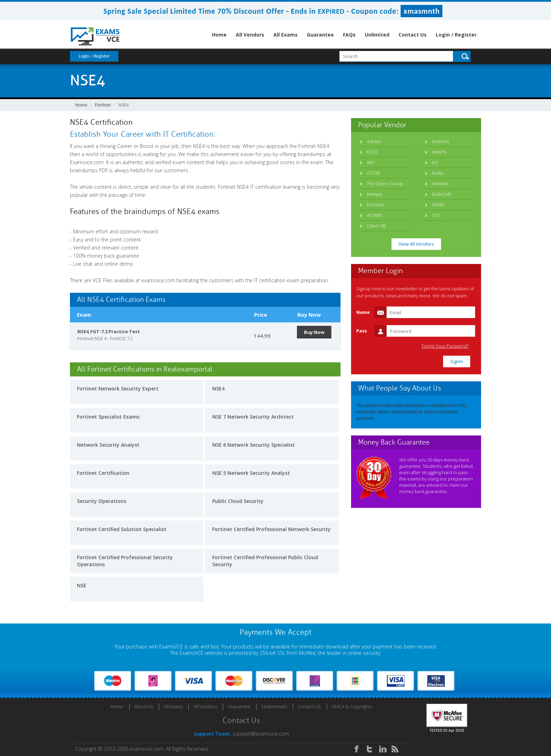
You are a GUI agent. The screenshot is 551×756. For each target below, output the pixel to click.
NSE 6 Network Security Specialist (254, 445)
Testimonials (274, 706)
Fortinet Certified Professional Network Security (271, 529)
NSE (82, 585)
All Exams (286, 35)
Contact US (309, 706)
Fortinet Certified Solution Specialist (122, 529)
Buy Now (314, 332)
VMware (440, 183)
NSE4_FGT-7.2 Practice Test (109, 331)
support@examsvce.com (261, 734)
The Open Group (385, 183)
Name (363, 312)
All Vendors (250, 35)
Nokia (438, 173)
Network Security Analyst (108, 445)
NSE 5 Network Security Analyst (251, 473)
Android (440, 141)
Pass (362, 331)
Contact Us (413, 35)
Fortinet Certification (103, 473)
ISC (435, 162)
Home (219, 35)
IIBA (371, 162)
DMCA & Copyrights (352, 706)
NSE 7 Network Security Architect (253, 417)
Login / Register (456, 35)
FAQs (349, 35)
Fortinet (103, 105)
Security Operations (102, 501)
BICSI (372, 152)
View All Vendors (416, 244)
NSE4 (218, 389)
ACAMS (374, 215)
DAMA (438, 205)
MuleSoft (441, 194)
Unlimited (377, 35)
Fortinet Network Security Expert (118, 389)
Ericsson (376, 205)
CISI (436, 215)
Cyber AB (376, 226)
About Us (144, 706)
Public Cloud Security (238, 501)
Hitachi (439, 152)
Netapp (375, 194)
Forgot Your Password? (445, 346)
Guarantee (320, 35)
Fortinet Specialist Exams (108, 417)
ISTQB (373, 173)
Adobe (374, 141)
